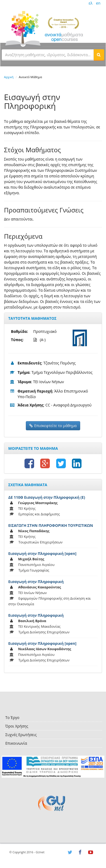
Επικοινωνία (16, 743)
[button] (99, 55)
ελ (91, 3)
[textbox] (48, 55)
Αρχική (9, 77)
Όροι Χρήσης (17, 726)
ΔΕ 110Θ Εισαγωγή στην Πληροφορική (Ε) (47, 497)
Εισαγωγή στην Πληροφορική (36, 582)
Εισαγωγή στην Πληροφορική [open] (42, 553)
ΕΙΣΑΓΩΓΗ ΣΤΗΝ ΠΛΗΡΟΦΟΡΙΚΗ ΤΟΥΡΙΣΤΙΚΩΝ (51, 525)
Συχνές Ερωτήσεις (21, 735)
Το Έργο (12, 717)
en (98, 3)
